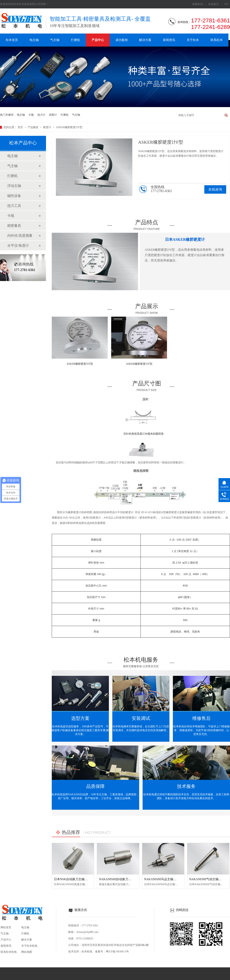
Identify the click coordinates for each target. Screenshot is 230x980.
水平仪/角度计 (18, 246)
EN (226, 4)
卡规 (31, 115)
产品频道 (33, 127)
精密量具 (14, 226)
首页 (21, 127)
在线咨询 (215, 189)
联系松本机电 (9, 952)
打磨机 (76, 40)
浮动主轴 (14, 186)
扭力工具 (14, 206)
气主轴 (55, 40)
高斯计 (53, 115)
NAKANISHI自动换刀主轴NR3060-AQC (126, 879)
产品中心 (98, 40)
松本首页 (12, 40)
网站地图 (27, 952)
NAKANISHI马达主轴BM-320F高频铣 (169, 879)
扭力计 (41, 115)
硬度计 (48, 127)
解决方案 (145, 40)
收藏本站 (198, 4)
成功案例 (122, 40)
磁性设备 (14, 196)
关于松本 (193, 40)
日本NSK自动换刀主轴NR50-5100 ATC (80, 879)
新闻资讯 (169, 40)
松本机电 (87, 952)
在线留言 (214, 4)
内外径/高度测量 (20, 236)
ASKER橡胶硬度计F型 (69, 127)
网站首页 (6, 927)
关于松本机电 (29, 946)
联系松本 (217, 40)
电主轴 (34, 40)
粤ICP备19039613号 (117, 952)
